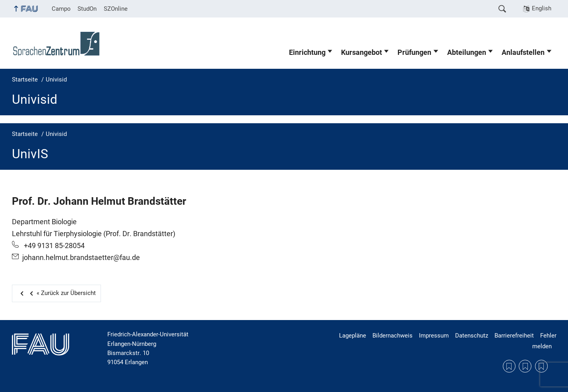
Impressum (434, 336)
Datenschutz (472, 336)
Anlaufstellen (523, 52)
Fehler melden (544, 341)
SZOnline (116, 9)
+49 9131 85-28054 (53, 246)
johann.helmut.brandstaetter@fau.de (81, 258)
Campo (61, 9)
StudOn (87, 9)
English (542, 8)
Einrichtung (307, 52)
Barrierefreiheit (514, 336)
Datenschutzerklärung (525, 366)
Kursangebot (362, 52)
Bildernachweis (393, 336)
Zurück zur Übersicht (61, 293)
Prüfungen (414, 52)
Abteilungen (467, 52)
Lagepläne (353, 336)
